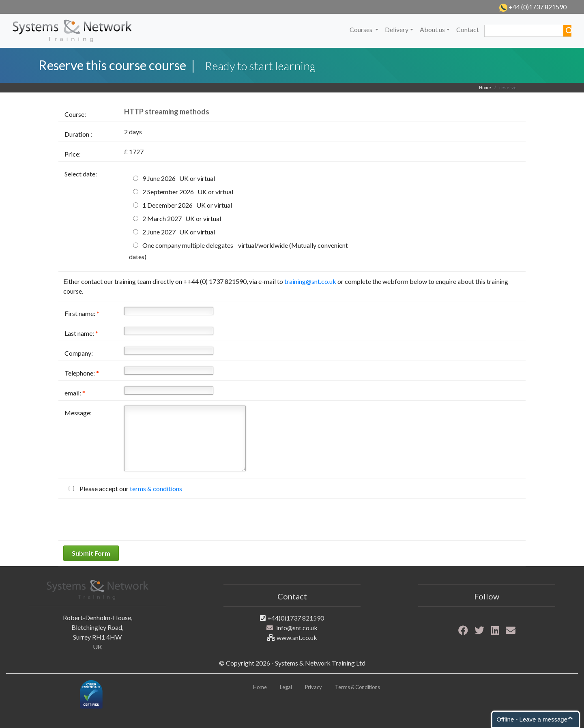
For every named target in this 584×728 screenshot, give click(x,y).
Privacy (313, 687)
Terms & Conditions (357, 687)
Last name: (81, 333)
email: (75, 393)
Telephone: (82, 373)
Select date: (81, 174)
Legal (286, 687)
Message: (78, 413)
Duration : (78, 134)
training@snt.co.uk (310, 281)
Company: (79, 353)
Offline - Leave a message (532, 719)
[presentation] (125, 520)
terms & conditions (156, 489)
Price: (73, 154)
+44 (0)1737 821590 (537, 7)
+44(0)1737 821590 (296, 618)
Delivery (397, 29)
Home (485, 87)
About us (432, 29)
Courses (362, 29)
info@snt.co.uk (297, 628)
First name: (82, 313)
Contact (468, 29)
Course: (75, 114)
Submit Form (91, 553)
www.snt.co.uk (297, 637)
